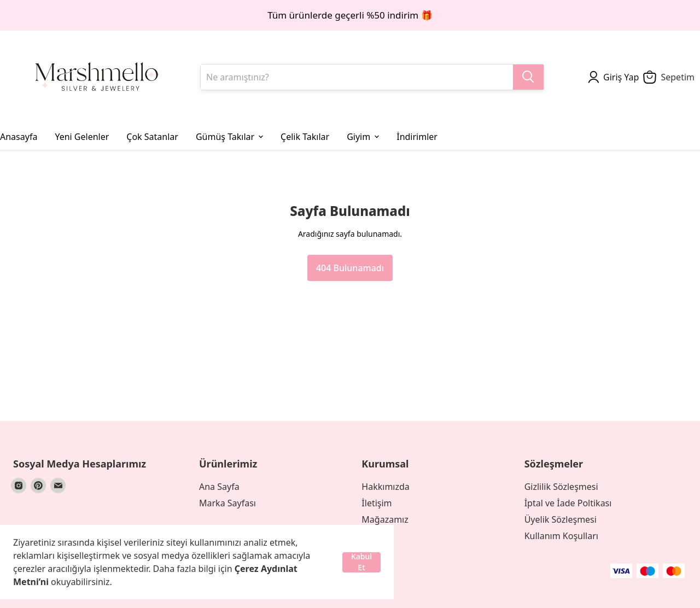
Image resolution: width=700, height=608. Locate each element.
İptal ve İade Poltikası (568, 503)
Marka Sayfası (227, 503)
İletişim (377, 503)
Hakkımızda (385, 487)
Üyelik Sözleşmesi (561, 519)
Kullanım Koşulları (561, 536)
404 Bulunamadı (350, 268)
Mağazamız (385, 519)
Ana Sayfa (219, 487)
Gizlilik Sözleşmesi (561, 487)
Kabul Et (361, 562)
